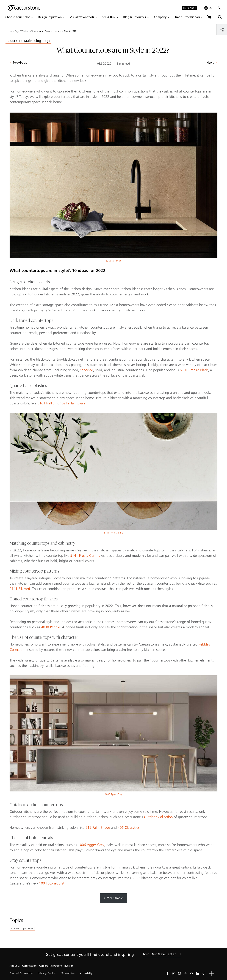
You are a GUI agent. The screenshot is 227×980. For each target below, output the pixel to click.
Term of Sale (68, 973)
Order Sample (114, 898)
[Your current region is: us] (208, 8)
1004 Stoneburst (52, 883)
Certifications (30, 966)
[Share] (222, 30)
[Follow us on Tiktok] (204, 973)
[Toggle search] (220, 17)
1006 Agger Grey (113, 794)
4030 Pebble (51, 627)
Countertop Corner (22, 929)
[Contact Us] (220, 8)
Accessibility (86, 973)
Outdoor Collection (158, 817)
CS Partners (190, 8)
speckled (87, 370)
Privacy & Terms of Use (21, 973)
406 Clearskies (129, 827)
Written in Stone (29, 31)
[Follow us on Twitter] (173, 973)
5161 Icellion (47, 403)
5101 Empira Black (194, 370)
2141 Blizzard (20, 589)
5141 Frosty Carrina (114, 533)
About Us (15, 966)
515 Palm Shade (98, 827)
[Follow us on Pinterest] (186, 973)
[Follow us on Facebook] (167, 973)
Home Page (14, 31)
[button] (19, 17)
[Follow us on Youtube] (192, 973)
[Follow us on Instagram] (179, 973)
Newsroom (56, 966)
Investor (68, 966)
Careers (43, 966)
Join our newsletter (162, 954)
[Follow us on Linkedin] (198, 973)
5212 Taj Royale (114, 261)
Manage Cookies (47, 973)
